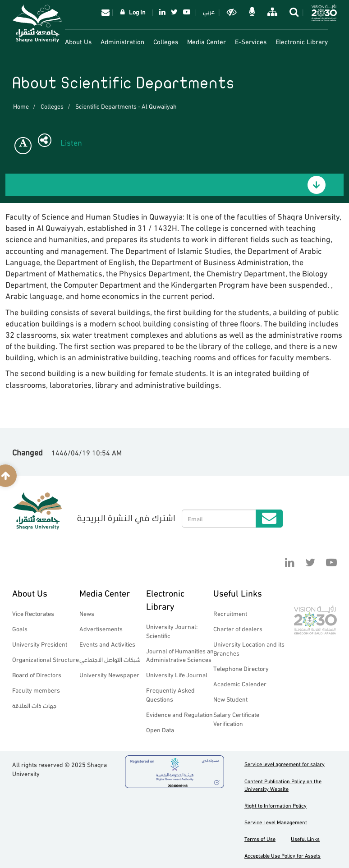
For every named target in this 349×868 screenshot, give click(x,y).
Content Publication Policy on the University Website (283, 785)
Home (21, 106)
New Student (230, 699)
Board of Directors (37, 674)
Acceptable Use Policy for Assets (282, 855)
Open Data (160, 729)
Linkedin (162, 12)
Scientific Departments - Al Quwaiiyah (126, 106)
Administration (122, 41)
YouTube (187, 12)
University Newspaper (109, 674)
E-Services (251, 41)
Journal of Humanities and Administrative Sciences (182, 655)
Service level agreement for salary (285, 764)
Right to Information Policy (276, 805)
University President (40, 644)
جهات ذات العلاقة (34, 705)
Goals (20, 628)
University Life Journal (177, 674)
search (293, 12)
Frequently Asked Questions (170, 694)
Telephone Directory (241, 668)
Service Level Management (276, 822)
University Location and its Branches (249, 648)
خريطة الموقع (272, 12)
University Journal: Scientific (172, 631)
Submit (269, 519)
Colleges (166, 41)
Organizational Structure (46, 659)
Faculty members (36, 690)
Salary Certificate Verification (236, 719)
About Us (78, 41)
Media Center (207, 41)
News (87, 613)
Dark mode (231, 12)
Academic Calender (240, 683)
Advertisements (101, 628)
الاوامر (251, 12)
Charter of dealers (238, 628)
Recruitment (230, 613)
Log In (137, 11)
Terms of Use (260, 838)
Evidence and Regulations (181, 714)
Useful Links (238, 592)
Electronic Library (302, 41)
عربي (209, 11)
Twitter (174, 12)
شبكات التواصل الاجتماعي (110, 659)
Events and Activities (107, 644)
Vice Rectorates (33, 613)
